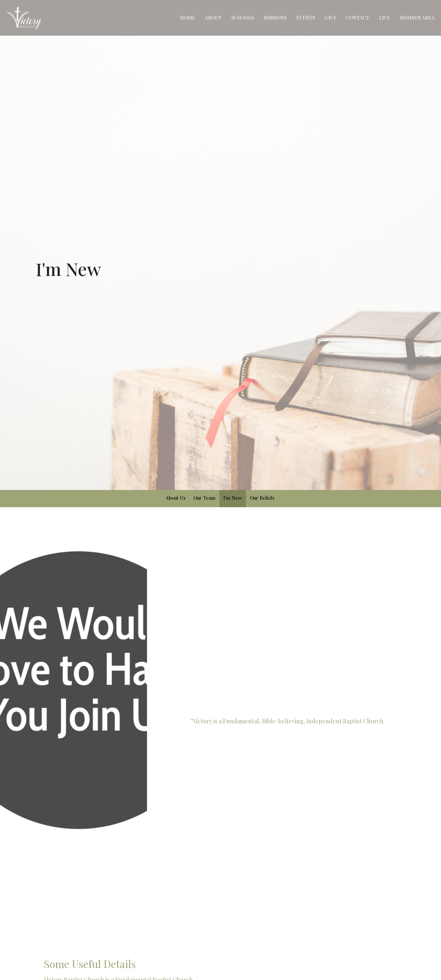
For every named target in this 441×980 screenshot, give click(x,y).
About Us (176, 498)
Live (384, 18)
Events (306, 18)
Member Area (417, 18)
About (213, 18)
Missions (275, 18)
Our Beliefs (262, 498)
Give (331, 18)
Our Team (204, 498)
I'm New (233, 498)
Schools (243, 18)
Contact (358, 18)
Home (188, 18)
